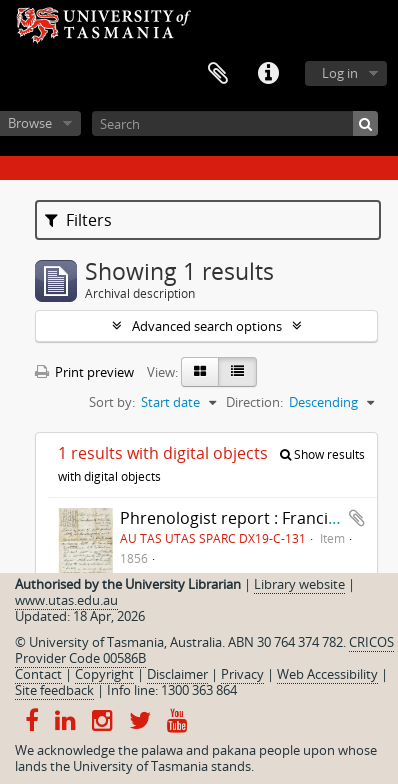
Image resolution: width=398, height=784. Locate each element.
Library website (299, 584)
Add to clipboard (357, 518)
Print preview (84, 372)
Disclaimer (177, 674)
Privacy (242, 674)
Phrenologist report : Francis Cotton (256, 518)
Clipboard (218, 74)
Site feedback (54, 690)
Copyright (104, 674)
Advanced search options (207, 326)
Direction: (254, 402)
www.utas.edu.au (66, 600)
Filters (78, 220)
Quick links (268, 74)
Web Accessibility (327, 674)
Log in (340, 73)
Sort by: (112, 402)
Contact (38, 674)
